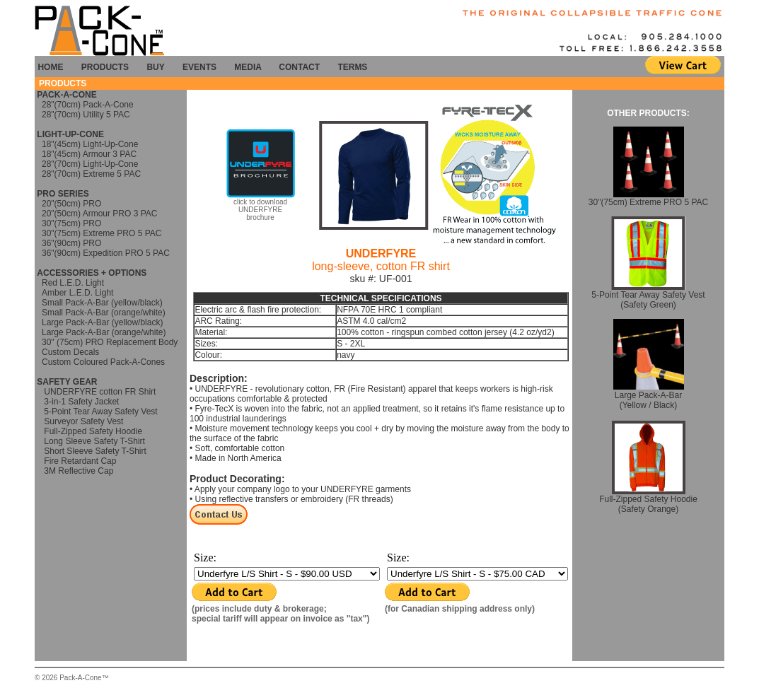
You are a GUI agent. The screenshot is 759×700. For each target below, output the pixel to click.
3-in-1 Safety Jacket (81, 402)
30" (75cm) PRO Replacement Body (110, 342)
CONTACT (299, 67)
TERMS (352, 67)
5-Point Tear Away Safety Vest (100, 412)
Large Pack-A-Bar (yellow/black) (102, 322)
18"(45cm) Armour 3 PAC (89, 154)
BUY (155, 67)
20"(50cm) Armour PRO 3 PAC (99, 214)
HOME (50, 67)
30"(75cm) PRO (71, 223)
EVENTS (199, 67)
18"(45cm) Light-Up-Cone (90, 144)
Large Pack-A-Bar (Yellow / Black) (649, 396)
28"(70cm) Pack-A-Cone (88, 105)
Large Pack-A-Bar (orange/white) (104, 332)
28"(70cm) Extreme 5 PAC (91, 174)
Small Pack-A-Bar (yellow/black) (102, 303)
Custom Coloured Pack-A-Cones (103, 362)
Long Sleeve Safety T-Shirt (93, 441)
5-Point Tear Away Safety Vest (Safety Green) (648, 296)
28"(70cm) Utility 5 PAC (86, 115)
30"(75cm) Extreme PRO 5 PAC (102, 233)
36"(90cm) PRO (71, 243)
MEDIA (250, 67)
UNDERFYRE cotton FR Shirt (99, 392)
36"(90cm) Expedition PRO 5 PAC (106, 253)
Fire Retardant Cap (79, 461)
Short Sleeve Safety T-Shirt (95, 451)
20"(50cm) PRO (71, 204)
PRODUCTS (105, 67)
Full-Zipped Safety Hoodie (92, 431)
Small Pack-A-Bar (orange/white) (104, 313)
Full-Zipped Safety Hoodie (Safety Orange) (648, 500)
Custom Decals (70, 352)
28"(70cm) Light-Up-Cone (90, 164)
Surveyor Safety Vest (83, 421)
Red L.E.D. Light (73, 283)
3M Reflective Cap (79, 471)
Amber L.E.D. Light (77, 293)
